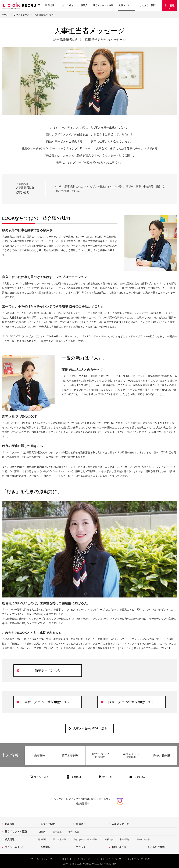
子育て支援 (74, 832)
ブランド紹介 (41, 777)
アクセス (107, 777)
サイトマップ (84, 859)
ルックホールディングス (107, 859)
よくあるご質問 (148, 5)
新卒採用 (40, 755)
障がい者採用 (162, 755)
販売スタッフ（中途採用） (85, 840)
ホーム (5, 15)
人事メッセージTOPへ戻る (90, 728)
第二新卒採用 (70, 755)
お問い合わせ (142, 777)
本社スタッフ (131, 755)
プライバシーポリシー (40, 859)
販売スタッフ (101, 755)
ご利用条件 (64, 859)
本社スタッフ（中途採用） (117, 840)
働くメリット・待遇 (103, 5)
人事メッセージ (126, 5)
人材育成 (42, 832)
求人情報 (169, 5)
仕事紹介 (83, 5)
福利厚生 (57, 832)
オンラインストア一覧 (137, 859)
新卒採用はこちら (48, 671)
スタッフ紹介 (66, 5)
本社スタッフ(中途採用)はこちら (48, 702)
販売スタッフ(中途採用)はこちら (131, 702)
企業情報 (76, 777)
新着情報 (50, 5)
